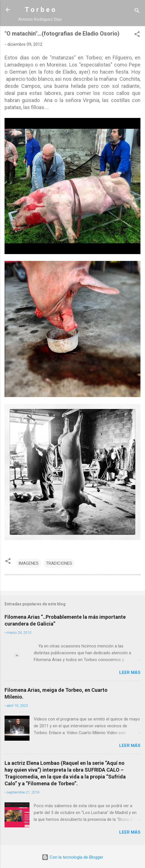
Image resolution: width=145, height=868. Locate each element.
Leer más (130, 672)
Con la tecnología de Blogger (72, 857)
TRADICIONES (59, 563)
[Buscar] (137, 12)
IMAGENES (29, 563)
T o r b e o (40, 10)
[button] (137, 35)
